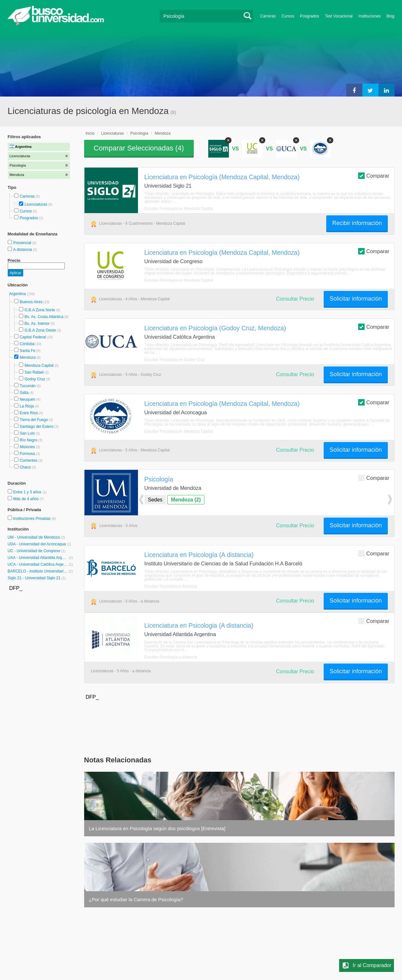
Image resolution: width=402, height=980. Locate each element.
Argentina (18, 294)
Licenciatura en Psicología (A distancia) (199, 555)
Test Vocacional (339, 16)
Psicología (139, 133)
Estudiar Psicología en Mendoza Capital (179, 209)
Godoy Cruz (35, 379)
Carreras (268, 16)
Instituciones (370, 16)
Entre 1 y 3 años (28, 492)
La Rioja (27, 406)
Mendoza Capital (39, 366)
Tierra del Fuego (34, 420)
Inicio (90, 133)
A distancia (23, 250)
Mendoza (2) (186, 500)
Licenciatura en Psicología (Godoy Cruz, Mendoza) (215, 328)
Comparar (374, 175)
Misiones (27, 447)
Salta (24, 393)
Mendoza (28, 357)
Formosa (27, 454)
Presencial (23, 243)
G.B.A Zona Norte (40, 310)
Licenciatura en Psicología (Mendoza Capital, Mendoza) (222, 177)
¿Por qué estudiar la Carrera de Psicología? (136, 899)
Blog (391, 16)
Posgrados (309, 16)
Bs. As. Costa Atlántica (44, 317)
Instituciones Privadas (34, 519)
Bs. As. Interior (37, 324)
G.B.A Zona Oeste (40, 330)
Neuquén (28, 399)
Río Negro (29, 440)
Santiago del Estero (37, 427)
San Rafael (34, 372)
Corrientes (29, 460)
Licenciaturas (36, 204)
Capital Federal (33, 337)
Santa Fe (28, 351)
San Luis (27, 433)
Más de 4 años (26, 499)
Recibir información (357, 223)
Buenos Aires (31, 302)
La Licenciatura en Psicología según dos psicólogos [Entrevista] (157, 828)
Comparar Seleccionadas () (139, 148)
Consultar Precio (295, 299)
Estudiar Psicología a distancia (171, 586)
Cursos (288, 16)
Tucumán (28, 386)
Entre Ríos (29, 413)
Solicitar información (356, 299)
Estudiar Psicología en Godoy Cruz (175, 360)
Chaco (25, 467)
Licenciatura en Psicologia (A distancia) (199, 625)
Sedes (155, 500)
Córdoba (27, 344)
